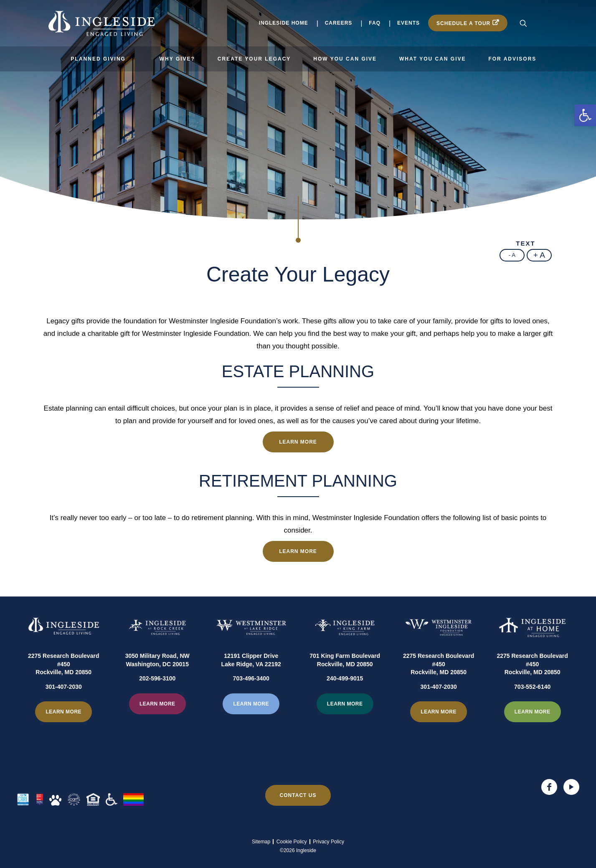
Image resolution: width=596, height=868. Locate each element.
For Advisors (512, 59)
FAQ (375, 23)
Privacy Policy (328, 842)
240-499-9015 (345, 699)
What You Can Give (433, 59)
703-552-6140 (532, 707)
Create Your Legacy (254, 59)
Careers (339, 23)
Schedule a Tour (463, 23)
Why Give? (177, 59)
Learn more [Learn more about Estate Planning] (298, 442)
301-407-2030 (64, 707)
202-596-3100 (157, 699)
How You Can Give (345, 59)
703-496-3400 (251, 699)
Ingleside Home (284, 23)
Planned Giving (98, 59)
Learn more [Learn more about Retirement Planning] (298, 551)
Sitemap (261, 842)
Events (408, 23)
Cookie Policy (292, 842)
